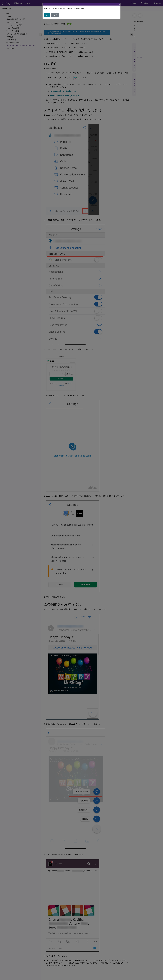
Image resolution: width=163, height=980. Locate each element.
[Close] (120, 4)
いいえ (55, 15)
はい (47, 15)
